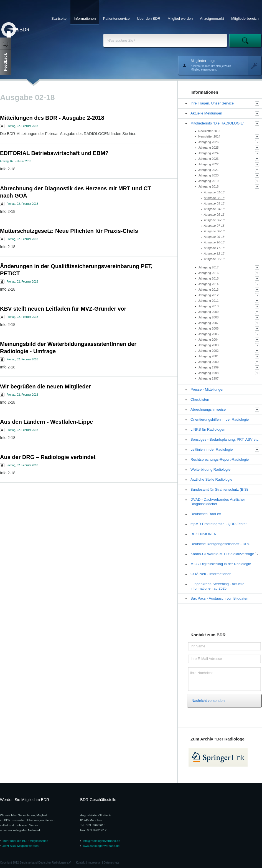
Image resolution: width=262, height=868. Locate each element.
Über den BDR (149, 18)
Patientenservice (116, 18)
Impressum (94, 863)
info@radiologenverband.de (101, 841)
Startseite (59, 18)
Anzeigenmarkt (212, 18)
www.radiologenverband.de (101, 846)
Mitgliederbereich (245, 18)
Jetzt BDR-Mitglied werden (21, 846)
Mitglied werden (180, 18)
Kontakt (81, 863)
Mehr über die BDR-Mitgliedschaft (25, 841)
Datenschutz (111, 863)
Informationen (85, 18)
